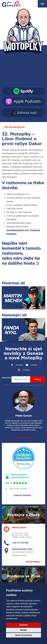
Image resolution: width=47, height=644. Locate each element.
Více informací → (34, 562)
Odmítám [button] (24, 630)
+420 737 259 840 (20, 543)
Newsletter (7, 378)
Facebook (35, 230)
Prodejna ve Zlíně (24, 576)
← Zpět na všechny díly (13, 127)
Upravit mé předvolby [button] (23, 635)
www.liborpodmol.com (18, 230)
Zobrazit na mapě (19, 555)
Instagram (11, 234)
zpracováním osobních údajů (34, 385)
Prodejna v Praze (24, 515)
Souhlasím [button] (23, 625)
